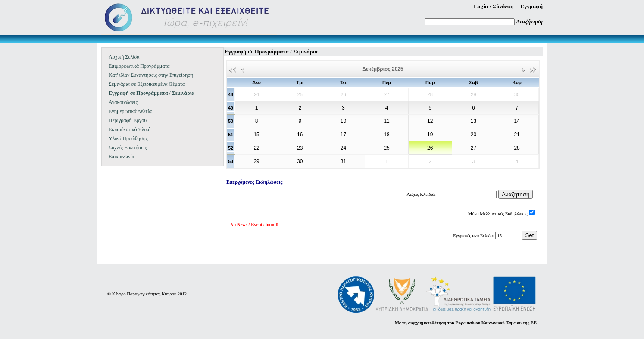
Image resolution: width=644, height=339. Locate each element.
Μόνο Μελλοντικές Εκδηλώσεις (498, 214)
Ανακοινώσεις (123, 102)
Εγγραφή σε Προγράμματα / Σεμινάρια (152, 93)
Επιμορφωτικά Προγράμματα (139, 66)
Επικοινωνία (122, 157)
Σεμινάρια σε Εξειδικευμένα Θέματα (147, 84)
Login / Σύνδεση (494, 6)
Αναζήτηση (529, 21)
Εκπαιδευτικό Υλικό (130, 129)
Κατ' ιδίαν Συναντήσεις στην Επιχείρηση (151, 75)
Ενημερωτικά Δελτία (130, 111)
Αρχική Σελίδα (124, 57)
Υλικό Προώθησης (128, 138)
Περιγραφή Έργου (128, 120)
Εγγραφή (531, 6)
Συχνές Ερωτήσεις (128, 148)
